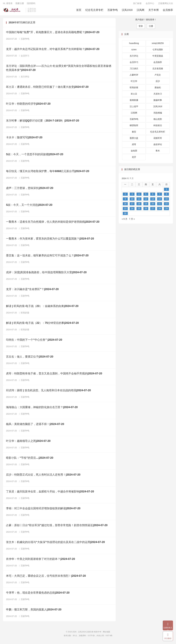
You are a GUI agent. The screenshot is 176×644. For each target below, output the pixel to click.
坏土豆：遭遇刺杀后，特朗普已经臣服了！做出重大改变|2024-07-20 (47, 88)
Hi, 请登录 (8, 4)
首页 (79, 11)
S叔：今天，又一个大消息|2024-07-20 (29, 206)
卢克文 (158, 76)
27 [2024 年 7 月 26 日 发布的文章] (153, 210)
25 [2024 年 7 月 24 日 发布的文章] (139, 210)
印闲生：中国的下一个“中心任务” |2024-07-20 (34, 341)
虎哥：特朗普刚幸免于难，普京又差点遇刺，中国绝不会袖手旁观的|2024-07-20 (54, 375)
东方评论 (24, 78)
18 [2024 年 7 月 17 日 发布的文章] (139, 205)
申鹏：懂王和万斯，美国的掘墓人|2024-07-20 (34, 611)
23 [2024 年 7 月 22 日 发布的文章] (125, 210)
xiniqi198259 (158, 44)
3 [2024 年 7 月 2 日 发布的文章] (132, 195)
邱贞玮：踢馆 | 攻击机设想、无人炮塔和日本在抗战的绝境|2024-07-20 (48, 391)
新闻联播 (134, 101)
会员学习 (24, 57)
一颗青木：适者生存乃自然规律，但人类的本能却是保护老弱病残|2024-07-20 (53, 223)
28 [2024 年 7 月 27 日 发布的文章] (160, 210)
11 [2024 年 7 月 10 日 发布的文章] (139, 200)
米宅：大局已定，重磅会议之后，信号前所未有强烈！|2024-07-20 (46, 577)
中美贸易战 (158, 57)
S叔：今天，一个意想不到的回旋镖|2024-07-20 (35, 155)
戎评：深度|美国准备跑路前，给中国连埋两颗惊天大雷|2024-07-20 (46, 273)
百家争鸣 (113, 11)
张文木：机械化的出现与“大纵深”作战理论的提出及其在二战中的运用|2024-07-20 (55, 543)
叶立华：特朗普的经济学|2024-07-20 (28, 105)
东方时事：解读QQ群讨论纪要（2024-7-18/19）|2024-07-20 (43, 122)
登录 (141, 27)
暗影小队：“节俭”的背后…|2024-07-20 (30, 459)
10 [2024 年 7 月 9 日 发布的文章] (132, 200)
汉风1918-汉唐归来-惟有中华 (14, 11)
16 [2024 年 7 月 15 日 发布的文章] (125, 205)
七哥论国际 (158, 51)
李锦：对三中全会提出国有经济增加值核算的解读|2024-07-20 (43, 509)
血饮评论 (158, 145)
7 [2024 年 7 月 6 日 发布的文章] (160, 195)
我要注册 (20, 4)
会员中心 (150, 4)
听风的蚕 (24, 314)
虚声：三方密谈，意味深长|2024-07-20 (30, 189)
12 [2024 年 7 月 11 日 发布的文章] (146, 200)
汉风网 (140, 11)
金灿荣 (134, 152)
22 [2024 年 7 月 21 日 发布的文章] (166, 205)
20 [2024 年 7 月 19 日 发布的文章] (153, 205)
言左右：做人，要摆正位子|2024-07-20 (30, 358)
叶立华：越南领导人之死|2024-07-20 (28, 442)
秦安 (134, 133)
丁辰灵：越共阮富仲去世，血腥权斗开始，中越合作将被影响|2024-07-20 (50, 493)
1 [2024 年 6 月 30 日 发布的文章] (166, 190)
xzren (134, 51)
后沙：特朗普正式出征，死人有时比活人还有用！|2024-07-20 (43, 476)
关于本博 (154, 11)
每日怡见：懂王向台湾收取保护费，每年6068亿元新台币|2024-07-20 (48, 172)
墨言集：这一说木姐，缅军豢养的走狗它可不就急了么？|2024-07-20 (47, 257)
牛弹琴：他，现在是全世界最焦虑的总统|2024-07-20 (38, 594)
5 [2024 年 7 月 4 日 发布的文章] (146, 195)
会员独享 (168, 11)
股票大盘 (134, 139)
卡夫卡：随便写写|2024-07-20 (24, 138)
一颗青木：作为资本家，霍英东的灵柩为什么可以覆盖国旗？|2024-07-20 (50, 240)
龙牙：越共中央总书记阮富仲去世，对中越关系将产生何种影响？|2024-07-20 (53, 50)
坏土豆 (134, 95)
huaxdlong (134, 44)
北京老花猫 (158, 70)
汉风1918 (127, 11)
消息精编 (158, 114)
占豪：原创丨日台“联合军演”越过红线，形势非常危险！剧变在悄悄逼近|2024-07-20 (57, 526)
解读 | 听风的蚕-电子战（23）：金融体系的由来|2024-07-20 (42, 307)
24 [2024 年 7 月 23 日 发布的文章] (132, 210)
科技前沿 (158, 126)
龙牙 (134, 158)
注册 (151, 27)
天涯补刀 (158, 95)
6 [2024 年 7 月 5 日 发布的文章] (153, 195)
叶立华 (134, 82)
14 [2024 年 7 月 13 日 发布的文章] (160, 200)
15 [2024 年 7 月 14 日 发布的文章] (166, 200)
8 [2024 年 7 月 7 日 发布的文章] (166, 195)
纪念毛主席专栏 (94, 11)
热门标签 (137, 4)
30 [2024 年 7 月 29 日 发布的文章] (125, 214)
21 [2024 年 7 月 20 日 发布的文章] (160, 205)
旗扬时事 (158, 101)
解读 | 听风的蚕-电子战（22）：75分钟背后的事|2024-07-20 (42, 324)
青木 (158, 152)
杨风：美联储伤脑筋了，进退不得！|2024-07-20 (35, 425)
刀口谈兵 (134, 70)
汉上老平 (134, 107)
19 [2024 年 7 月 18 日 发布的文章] (146, 205)
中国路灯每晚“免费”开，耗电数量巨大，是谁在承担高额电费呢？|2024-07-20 (53, 33)
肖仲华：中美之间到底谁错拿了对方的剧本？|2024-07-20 (40, 560)
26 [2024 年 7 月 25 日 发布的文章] (146, 210)
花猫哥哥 (158, 139)
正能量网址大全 (166, 4)
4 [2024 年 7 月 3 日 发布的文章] (139, 195)
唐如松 (158, 89)
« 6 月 (124, 220)
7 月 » (132, 220)
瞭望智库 (134, 126)
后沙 (158, 82)
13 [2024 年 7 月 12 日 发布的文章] (153, 200)
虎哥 (134, 145)
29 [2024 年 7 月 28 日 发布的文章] (166, 210)
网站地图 (106, 633)
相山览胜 (158, 120)
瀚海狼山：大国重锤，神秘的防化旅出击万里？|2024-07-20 (42, 408)
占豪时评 (134, 76)
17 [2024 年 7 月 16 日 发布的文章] (132, 205)
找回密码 (31, 4)
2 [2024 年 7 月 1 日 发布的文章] (125, 195)
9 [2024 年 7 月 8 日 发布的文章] (125, 200)
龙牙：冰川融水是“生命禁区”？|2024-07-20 (32, 290)
